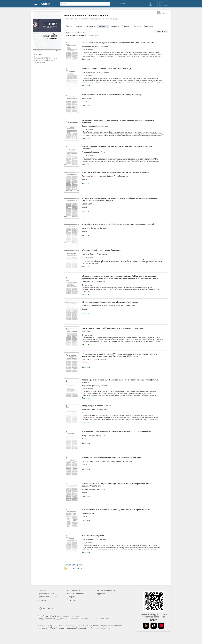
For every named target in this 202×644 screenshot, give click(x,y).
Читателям (72, 600)
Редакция (126, 26)
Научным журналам (76, 594)
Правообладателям (46, 594)
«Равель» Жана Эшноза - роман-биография (101, 250)
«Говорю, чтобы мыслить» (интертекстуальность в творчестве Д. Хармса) (116, 172)
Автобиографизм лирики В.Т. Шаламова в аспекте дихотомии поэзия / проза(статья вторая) (120, 381)
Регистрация (164, 5)
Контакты (137, 26)
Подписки (122, 4)
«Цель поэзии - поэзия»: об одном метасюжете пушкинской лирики (112, 328)
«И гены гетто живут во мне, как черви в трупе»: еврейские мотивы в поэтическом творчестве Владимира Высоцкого (119, 199)
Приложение (149, 26)
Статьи (91, 26)
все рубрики (94, 35)
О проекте (42, 590)
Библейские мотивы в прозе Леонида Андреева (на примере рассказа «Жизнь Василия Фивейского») (117, 485)
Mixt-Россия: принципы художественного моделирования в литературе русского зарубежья (118, 122)
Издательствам (74, 590)
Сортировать (160, 32)
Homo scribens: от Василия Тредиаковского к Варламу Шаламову (111, 94)
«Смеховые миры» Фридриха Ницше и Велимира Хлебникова (110, 302)
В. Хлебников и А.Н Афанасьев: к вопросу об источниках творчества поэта (116, 510)
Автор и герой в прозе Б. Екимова (97, 406)
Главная (69, 26)
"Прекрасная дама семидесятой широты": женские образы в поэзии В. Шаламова (119, 43)
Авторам (115, 26)
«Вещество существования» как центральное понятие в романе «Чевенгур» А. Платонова (117, 147)
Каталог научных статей (107, 590)
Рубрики (103, 26)
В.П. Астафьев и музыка (93, 536)
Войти (162, 3)
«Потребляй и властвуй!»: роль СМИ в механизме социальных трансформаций (118, 224)
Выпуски (80, 26)
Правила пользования (47, 597)
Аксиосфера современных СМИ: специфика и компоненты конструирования (117, 432)
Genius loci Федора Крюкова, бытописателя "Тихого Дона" (108, 69)
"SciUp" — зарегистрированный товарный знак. (70, 628)
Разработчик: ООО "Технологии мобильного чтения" (60, 616)
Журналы (101, 594)
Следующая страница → (75, 565)
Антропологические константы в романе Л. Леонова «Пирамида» (111, 458)
